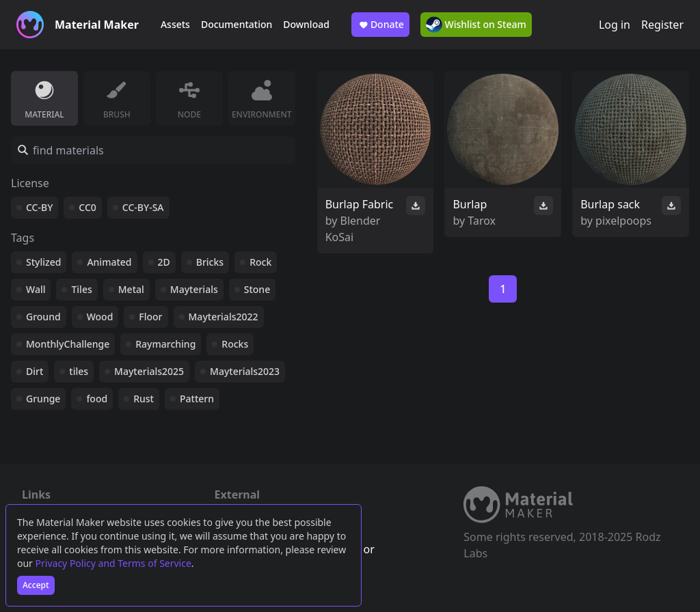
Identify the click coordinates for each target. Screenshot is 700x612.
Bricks (210, 262)
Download (306, 24)
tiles (79, 371)
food (97, 399)
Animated (109, 262)
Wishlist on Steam (476, 25)
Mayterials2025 (149, 371)
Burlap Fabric (360, 204)
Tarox (482, 221)
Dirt (35, 371)
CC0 (87, 207)
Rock (260, 262)
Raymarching (165, 344)
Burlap (470, 204)
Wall (36, 289)
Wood (100, 317)
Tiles (81, 289)
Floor (150, 317)
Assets (175, 24)
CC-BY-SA (143, 207)
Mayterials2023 (245, 371)
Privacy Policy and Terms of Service (113, 563)
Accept (36, 585)
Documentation (237, 24)
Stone (257, 289)
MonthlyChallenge (68, 344)
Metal (131, 289)
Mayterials (194, 289)
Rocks (235, 344)
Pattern (197, 399)
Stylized (43, 262)
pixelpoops (623, 221)
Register (662, 25)
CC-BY (39, 207)
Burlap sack (610, 204)
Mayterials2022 (224, 317)
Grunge (43, 399)
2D (164, 262)
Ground (43, 317)
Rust (144, 399)
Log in (615, 25)
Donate (380, 25)
